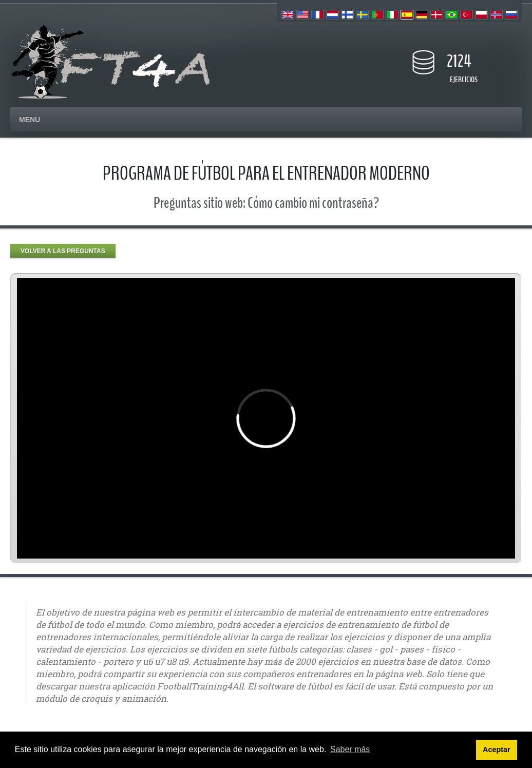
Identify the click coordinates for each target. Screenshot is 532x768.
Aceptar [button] (497, 750)
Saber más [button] (350, 749)
